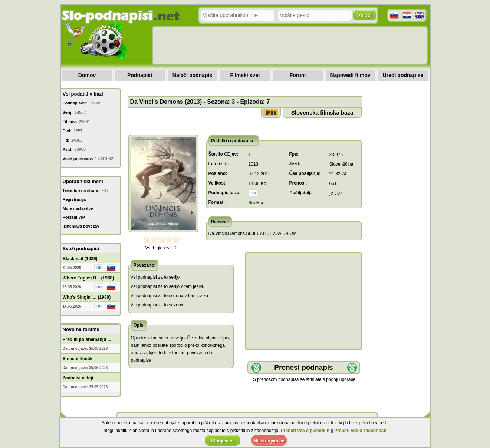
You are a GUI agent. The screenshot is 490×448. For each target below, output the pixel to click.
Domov (87, 75)
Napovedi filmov (350, 75)
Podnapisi (140, 75)
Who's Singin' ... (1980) (87, 297)
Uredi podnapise (403, 75)
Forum (298, 75)
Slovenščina (341, 164)
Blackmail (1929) (80, 259)
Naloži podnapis (192, 75)
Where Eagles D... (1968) (88, 278)
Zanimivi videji (78, 378)
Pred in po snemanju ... (87, 339)
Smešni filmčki (78, 359)
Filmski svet (245, 75)
